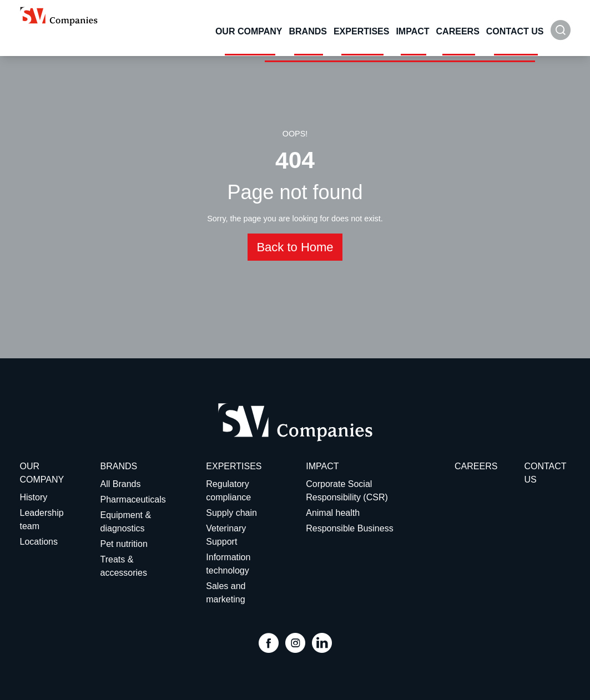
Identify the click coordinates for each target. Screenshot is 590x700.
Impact (412, 31)
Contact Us (515, 31)
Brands (307, 31)
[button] (561, 36)
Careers (458, 31)
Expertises (361, 31)
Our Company (249, 31)
